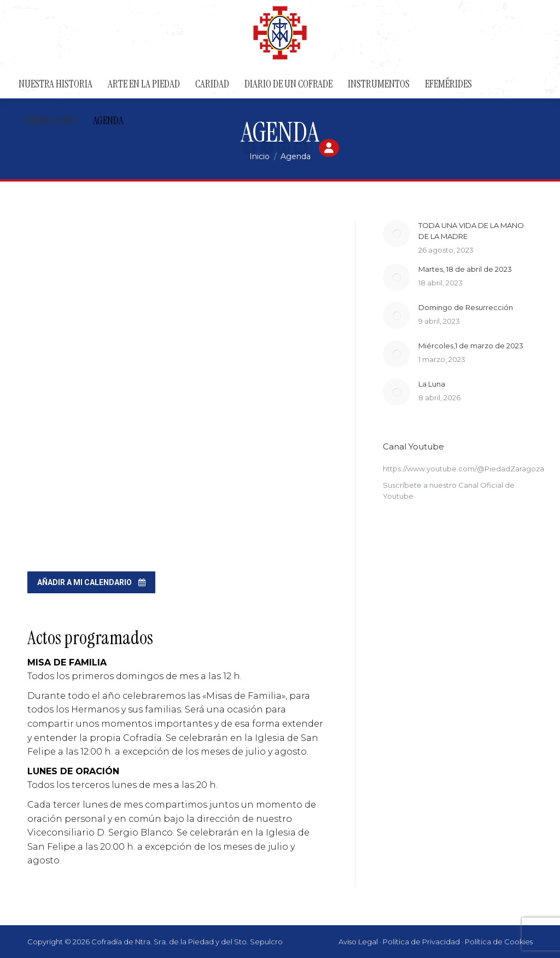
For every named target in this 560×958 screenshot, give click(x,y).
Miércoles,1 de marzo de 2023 (471, 346)
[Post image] (396, 233)
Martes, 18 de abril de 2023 (465, 269)
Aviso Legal (358, 942)
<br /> (177, 384)
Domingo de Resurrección (466, 307)
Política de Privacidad (421, 942)
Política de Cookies (499, 942)
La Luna (432, 384)
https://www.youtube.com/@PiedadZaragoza (463, 469)
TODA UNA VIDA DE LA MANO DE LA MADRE (471, 231)
